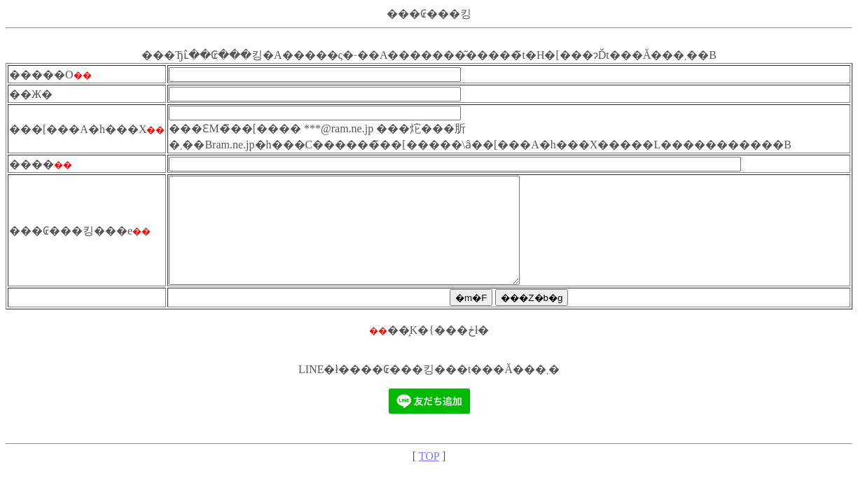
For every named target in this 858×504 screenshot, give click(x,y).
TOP (429, 477)
